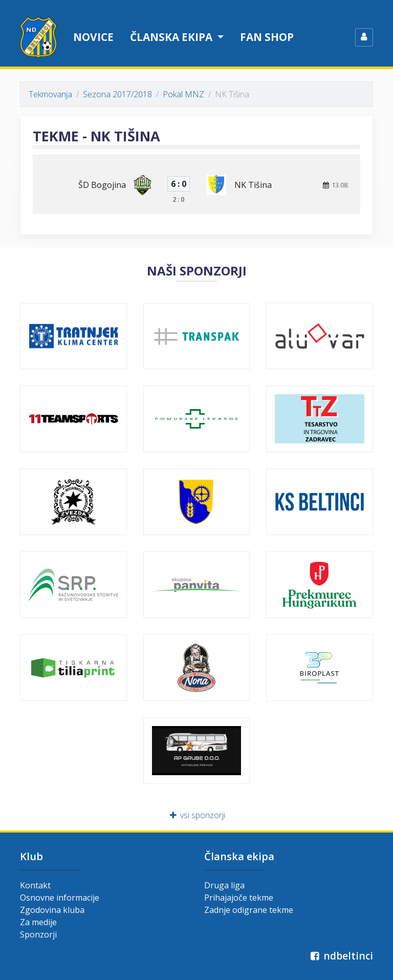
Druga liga (224, 885)
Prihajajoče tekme (239, 898)
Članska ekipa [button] (172, 37)
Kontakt (35, 885)
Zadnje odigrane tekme (249, 910)
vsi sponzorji (197, 815)
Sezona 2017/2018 (117, 94)
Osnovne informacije (60, 898)
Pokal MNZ (183, 94)
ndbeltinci (341, 956)
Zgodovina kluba (52, 910)
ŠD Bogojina (102, 185)
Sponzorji (38, 934)
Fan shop (267, 37)
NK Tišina (253, 185)
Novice (93, 37)
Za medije (38, 922)
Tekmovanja (50, 94)
